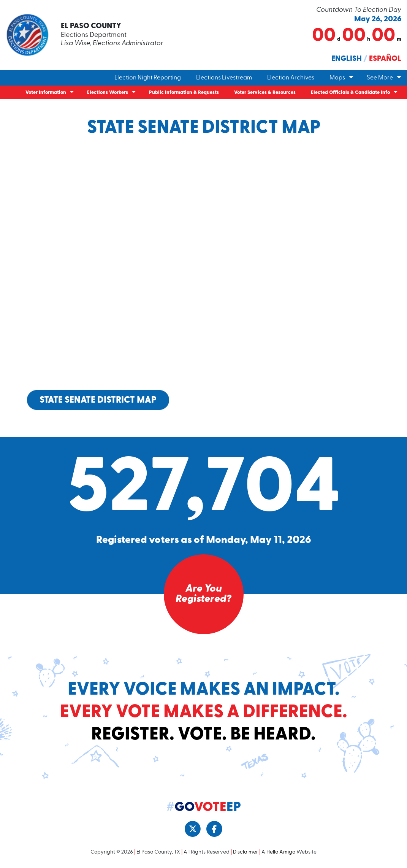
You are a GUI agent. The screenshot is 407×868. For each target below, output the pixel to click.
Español (385, 59)
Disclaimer (245, 852)
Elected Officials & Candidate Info (350, 93)
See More (380, 78)
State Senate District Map (98, 400)
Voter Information (46, 93)
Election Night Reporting (148, 78)
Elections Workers (108, 93)
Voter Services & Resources (265, 93)
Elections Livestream (224, 78)
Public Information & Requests (184, 93)
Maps (337, 78)
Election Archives (291, 78)
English (347, 59)
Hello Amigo (281, 852)
